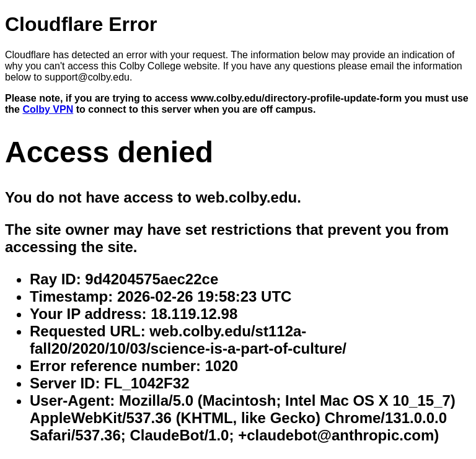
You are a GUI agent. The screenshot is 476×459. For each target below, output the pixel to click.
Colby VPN (48, 109)
